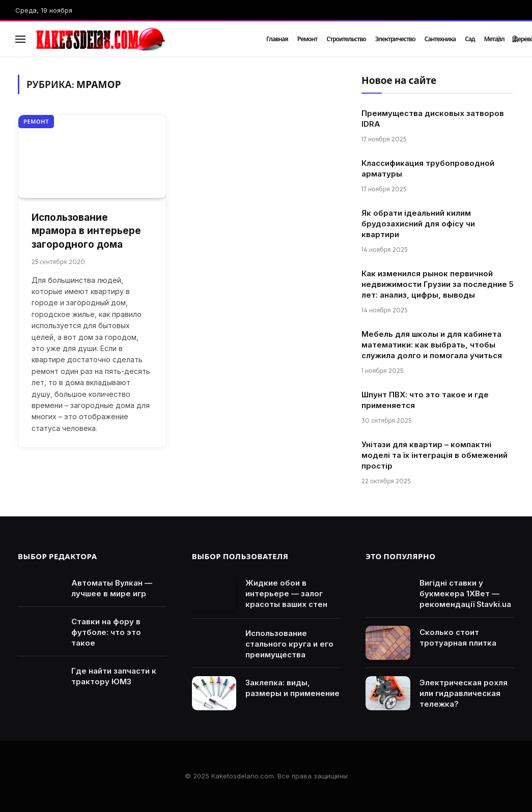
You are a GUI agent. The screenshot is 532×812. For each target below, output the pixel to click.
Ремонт (307, 39)
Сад (470, 39)
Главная (277, 39)
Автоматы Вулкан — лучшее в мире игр (112, 588)
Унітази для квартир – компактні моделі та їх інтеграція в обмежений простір (435, 455)
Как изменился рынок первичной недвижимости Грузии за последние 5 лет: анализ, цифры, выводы (438, 284)
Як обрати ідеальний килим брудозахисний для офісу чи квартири (418, 224)
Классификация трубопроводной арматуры (428, 168)
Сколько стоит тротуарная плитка (458, 637)
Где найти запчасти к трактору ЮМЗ (114, 676)
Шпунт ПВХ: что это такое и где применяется (425, 400)
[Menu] (20, 39)
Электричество (395, 39)
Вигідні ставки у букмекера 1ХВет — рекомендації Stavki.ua (465, 593)
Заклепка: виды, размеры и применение (292, 688)
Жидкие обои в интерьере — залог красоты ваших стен (286, 593)
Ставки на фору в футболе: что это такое (106, 632)
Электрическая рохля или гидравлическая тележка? (464, 693)
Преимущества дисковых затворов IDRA (433, 119)
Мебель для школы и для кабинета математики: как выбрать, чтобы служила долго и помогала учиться (432, 345)
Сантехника (440, 39)
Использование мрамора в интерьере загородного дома (86, 231)
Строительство (346, 39)
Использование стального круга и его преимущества (289, 644)
